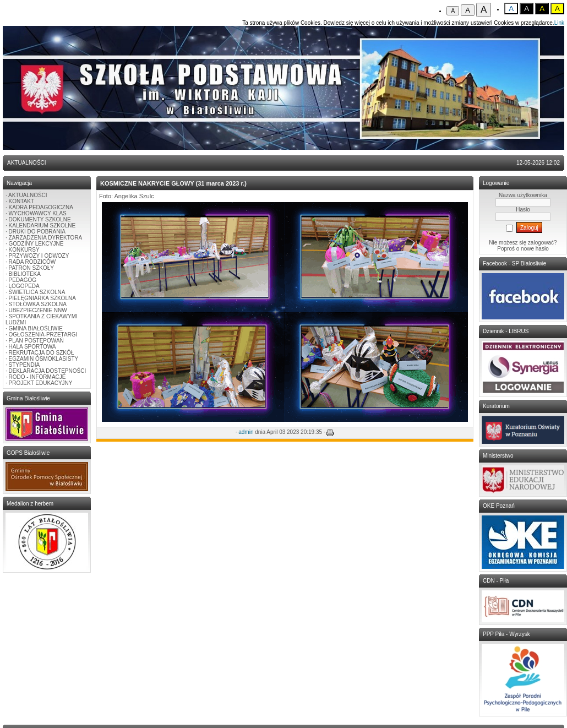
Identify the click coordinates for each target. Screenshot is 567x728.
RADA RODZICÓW (32, 262)
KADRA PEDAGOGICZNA (41, 207)
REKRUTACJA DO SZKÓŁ (42, 353)
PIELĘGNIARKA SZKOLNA (42, 298)
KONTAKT (21, 201)
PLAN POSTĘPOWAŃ (36, 341)
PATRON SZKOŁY (31, 268)
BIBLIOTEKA (25, 274)
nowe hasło (535, 249)
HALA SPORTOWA (32, 347)
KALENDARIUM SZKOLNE (42, 226)
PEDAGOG (23, 280)
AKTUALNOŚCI (28, 195)
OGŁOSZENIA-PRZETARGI (43, 335)
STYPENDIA (24, 365)
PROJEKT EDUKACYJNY (41, 383)
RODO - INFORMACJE (37, 377)
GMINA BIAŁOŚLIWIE (36, 328)
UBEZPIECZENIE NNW (38, 310)
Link (559, 23)
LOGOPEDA (24, 286)
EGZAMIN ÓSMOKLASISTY (44, 359)
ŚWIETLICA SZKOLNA (37, 292)
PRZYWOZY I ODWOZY (39, 256)
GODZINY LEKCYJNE (36, 244)
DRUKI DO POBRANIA (37, 232)
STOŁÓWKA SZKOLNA (38, 304)
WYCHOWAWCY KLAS (38, 213)
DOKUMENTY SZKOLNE (40, 219)
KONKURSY (24, 250)
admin (246, 432)
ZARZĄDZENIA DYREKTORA (46, 238)
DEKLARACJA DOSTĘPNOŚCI (48, 371)
